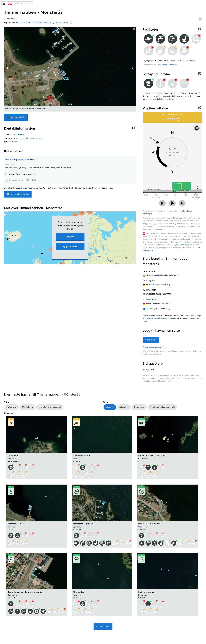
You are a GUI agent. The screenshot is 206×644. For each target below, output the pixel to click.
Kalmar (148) (32, 23)
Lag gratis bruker (70, 247)
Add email (15, 142)
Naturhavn (12, 407)
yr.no (168, 218)
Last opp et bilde (16, 117)
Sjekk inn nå (151, 340)
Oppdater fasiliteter (169, 65)
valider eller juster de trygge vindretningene (174, 245)
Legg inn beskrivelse (18, 194)
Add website (19, 135)
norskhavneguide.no (23, 4)
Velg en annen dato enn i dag (154, 347)
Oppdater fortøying (169, 99)
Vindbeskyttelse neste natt (162, 407)
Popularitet (139, 407)
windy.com (183, 227)
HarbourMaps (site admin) (18, 160)
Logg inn (70, 237)
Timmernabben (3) (63, 23)
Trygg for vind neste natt (50, 407)
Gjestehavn (27, 407)
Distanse (110, 407)
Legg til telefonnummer (31, 138)
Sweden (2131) (18, 23)
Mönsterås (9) (45, 23)
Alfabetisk (124, 407)
